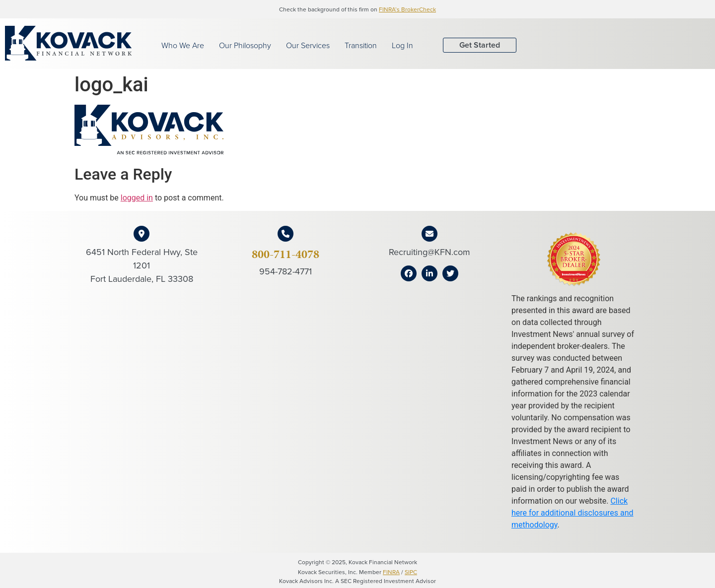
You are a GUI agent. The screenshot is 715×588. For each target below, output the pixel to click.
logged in (137, 198)
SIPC (411, 572)
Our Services (308, 45)
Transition (361, 45)
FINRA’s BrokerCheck (407, 9)
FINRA (391, 572)
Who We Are (183, 45)
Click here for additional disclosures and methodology (572, 513)
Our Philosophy (245, 45)
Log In (402, 45)
